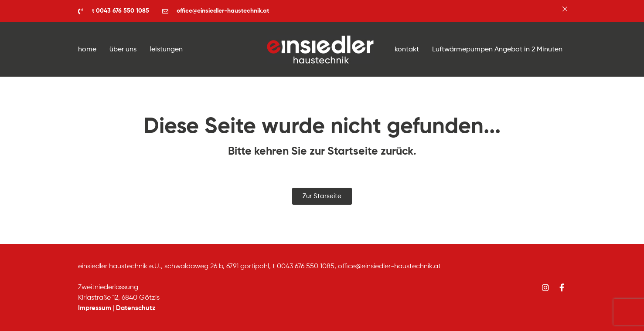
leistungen (166, 50)
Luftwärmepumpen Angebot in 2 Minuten (497, 50)
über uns (123, 50)
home (87, 50)
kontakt (407, 50)
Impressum (95, 308)
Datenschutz (136, 308)
